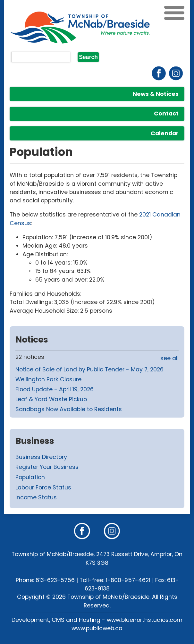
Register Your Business (47, 467)
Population (30, 477)
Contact (166, 114)
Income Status (36, 497)
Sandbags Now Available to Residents (69, 409)
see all (169, 358)
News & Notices (156, 94)
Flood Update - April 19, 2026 (55, 389)
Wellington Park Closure (48, 379)
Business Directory (41, 457)
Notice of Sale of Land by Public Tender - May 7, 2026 (89, 369)
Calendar (165, 133)
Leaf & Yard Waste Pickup (51, 399)
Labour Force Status (43, 487)
